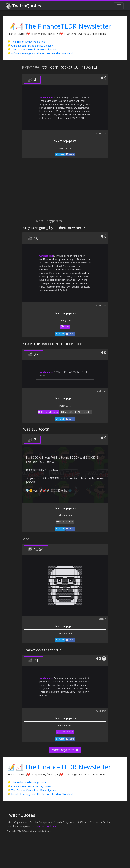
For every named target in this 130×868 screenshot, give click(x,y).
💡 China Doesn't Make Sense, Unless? (30, 46)
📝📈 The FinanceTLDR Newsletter (59, 26)
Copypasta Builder (100, 822)
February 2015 (65, 634)
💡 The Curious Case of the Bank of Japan (32, 49)
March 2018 (65, 406)
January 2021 (65, 320)
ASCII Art (83, 822)
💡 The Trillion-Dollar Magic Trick (27, 42)
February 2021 (65, 515)
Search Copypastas (65, 822)
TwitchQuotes (24, 6)
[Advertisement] (45, 190)
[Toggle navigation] (119, 6)
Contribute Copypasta (19, 826)
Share (70, 154)
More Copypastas (65, 750)
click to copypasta (65, 141)
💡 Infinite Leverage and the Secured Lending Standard (40, 53)
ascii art (102, 619)
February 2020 (65, 726)
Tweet (60, 154)
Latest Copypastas (17, 822)
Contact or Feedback (45, 826)
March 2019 (65, 148)
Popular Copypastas (41, 822)
